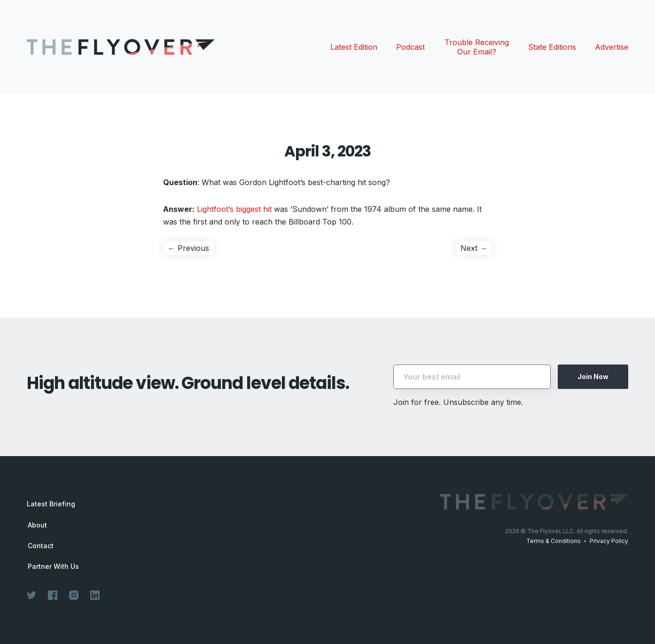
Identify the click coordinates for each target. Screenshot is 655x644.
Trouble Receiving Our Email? (477, 47)
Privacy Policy (609, 541)
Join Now (593, 376)
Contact (41, 546)
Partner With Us (53, 566)
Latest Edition (354, 47)
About (37, 525)
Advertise (612, 47)
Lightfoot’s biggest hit (234, 209)
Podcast (410, 47)
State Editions (552, 47)
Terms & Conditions (554, 541)
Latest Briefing (51, 504)
